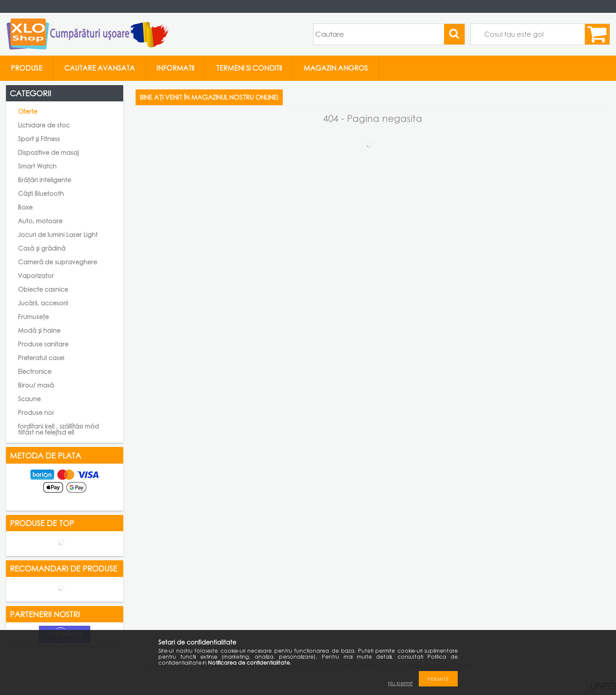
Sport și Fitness (39, 139)
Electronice (35, 371)
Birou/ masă (36, 385)
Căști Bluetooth (41, 194)
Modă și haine (39, 330)
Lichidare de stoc (44, 125)
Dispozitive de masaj (48, 152)
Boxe (25, 207)
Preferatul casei (41, 358)
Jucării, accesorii (43, 303)
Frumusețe (33, 317)
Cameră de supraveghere (58, 262)
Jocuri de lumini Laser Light (58, 235)
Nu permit (400, 683)
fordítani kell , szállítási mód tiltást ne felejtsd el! (58, 429)
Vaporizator (36, 276)
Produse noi (36, 413)
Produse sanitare (43, 344)
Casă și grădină (42, 248)
